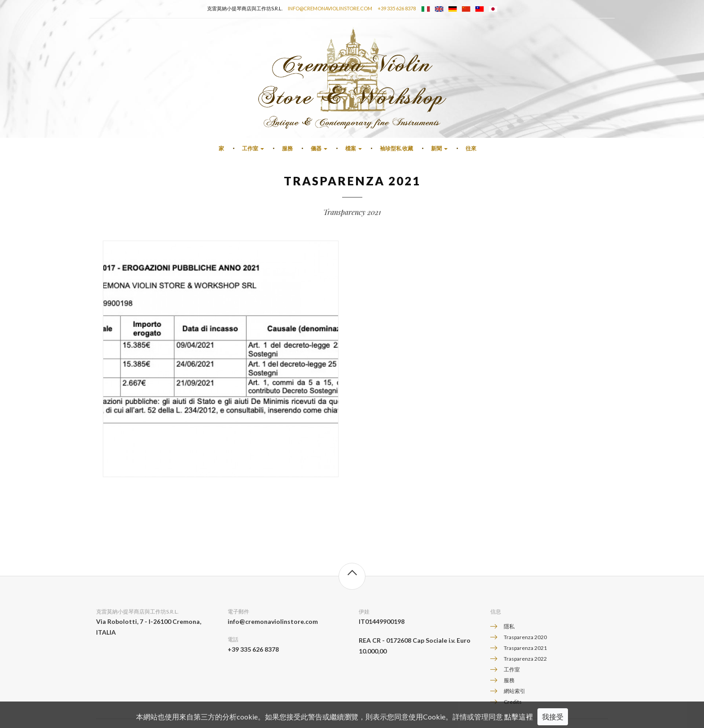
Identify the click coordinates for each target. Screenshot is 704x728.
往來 (471, 148)
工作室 (253, 148)
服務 (287, 148)
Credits (513, 702)
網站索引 (515, 691)
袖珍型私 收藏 (396, 148)
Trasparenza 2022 (525, 659)
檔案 (354, 148)
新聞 (439, 148)
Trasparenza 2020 (525, 637)
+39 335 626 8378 (397, 8)
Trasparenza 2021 (525, 648)
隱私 (509, 626)
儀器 (319, 148)
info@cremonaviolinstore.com (330, 8)
